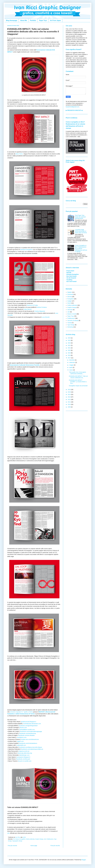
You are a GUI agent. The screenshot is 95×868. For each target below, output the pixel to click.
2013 (69, 397)
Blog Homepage (12, 20)
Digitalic (70, 292)
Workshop (70, 327)
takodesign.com (25, 755)
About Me (24, 20)
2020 (69, 350)
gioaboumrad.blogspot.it (29, 722)
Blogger (84, 860)
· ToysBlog (69, 280)
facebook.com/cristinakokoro (28, 743)
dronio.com (23, 727)
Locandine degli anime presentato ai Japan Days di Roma (81, 231)
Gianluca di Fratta (32, 305)
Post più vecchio (55, 846)
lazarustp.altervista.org (25, 753)
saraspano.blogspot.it (23, 757)
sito (8, 833)
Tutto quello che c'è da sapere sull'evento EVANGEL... (78, 373)
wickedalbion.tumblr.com (27, 730)
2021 (69, 348)
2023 (69, 343)
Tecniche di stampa (73, 320)
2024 (69, 340)
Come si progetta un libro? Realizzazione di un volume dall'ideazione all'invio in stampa (81, 248)
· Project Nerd (70, 271)
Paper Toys (43, 20)
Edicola (70, 297)
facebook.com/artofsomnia (28, 733)
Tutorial (70, 323)
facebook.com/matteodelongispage (31, 731)
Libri (45, 839)
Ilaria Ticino (19, 154)
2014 (69, 394)
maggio (72, 365)
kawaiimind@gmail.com (72, 107)
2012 (69, 399)
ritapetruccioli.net (24, 751)
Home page (34, 846)
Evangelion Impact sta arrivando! (78, 386)
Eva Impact (16, 839)
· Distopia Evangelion (72, 274)
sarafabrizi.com (22, 737)
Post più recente (12, 846)
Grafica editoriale (30, 839)
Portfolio (33, 20)
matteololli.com (21, 745)
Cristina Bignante (40, 311)
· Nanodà (68, 273)
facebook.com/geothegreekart (28, 726)
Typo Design (71, 325)
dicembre (72, 360)
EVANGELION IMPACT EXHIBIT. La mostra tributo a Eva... (78, 382)
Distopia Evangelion (26, 249)
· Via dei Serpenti (71, 278)
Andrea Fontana (42, 307)
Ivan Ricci (18, 837)
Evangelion (22, 839)
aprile (71, 367)
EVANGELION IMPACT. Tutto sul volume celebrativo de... (78, 377)
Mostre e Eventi (72, 314)
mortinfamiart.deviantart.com (32, 724)
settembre (72, 362)
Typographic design (17, 841)
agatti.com (20, 741)
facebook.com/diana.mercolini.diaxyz (31, 747)
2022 (69, 345)
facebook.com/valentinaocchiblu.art (32, 749)
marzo (71, 370)
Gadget (70, 301)
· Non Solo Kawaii (71, 276)
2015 (69, 392)
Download (70, 294)
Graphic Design (39, 839)
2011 (69, 402)
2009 (69, 407)
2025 (69, 338)
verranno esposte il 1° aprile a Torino (21, 712)
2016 (69, 390)
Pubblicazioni (50, 839)
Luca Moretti (46, 317)
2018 (69, 355)
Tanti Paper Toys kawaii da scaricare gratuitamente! (80, 217)
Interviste (70, 310)
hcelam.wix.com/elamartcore (30, 739)
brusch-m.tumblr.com (25, 761)
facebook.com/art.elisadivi (27, 735)
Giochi (69, 303)
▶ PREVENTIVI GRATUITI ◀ (74, 110)
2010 (69, 404)
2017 (69, 358)
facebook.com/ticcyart (23, 759)
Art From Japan (55, 20)
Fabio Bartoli (27, 309)
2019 (69, 353)
